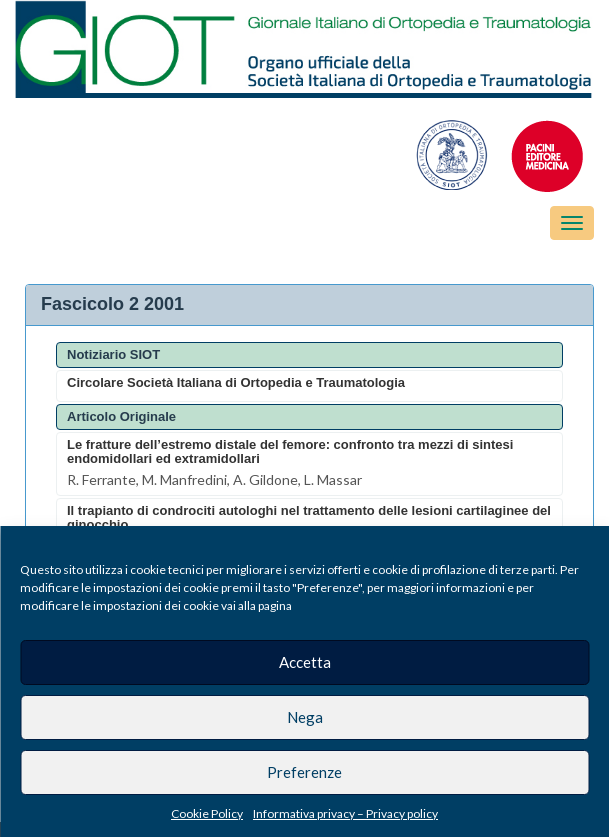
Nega (305, 717)
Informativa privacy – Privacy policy (345, 813)
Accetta (305, 662)
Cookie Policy (207, 813)
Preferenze (304, 772)
